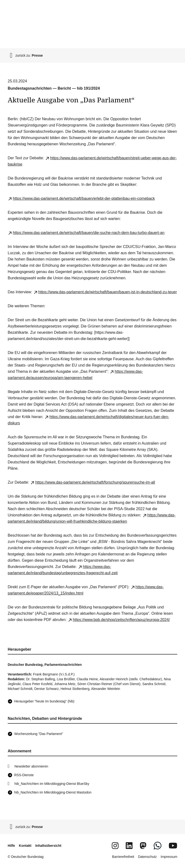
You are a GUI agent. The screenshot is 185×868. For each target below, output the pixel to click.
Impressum (169, 857)
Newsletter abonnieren (31, 766)
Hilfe (11, 846)
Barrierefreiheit (123, 857)
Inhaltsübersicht (48, 846)
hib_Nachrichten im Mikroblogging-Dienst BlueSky (52, 784)
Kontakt (25, 846)
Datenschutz (147, 857)
